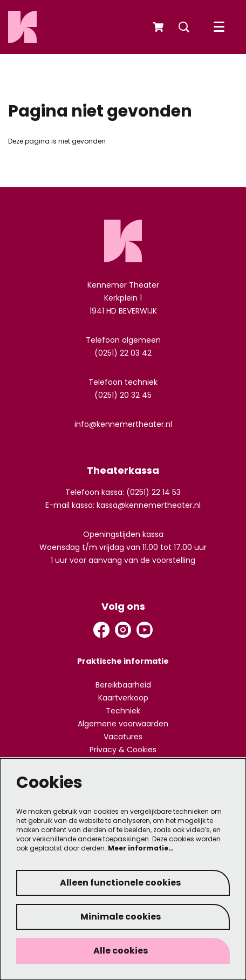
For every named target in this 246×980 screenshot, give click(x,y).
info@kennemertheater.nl (123, 424)
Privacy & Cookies (123, 750)
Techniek (123, 711)
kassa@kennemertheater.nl (149, 505)
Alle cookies (121, 951)
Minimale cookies (121, 917)
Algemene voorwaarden (123, 724)
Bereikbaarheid (123, 685)
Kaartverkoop (123, 698)
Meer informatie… (141, 848)
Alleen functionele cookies (120, 883)
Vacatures (123, 737)
